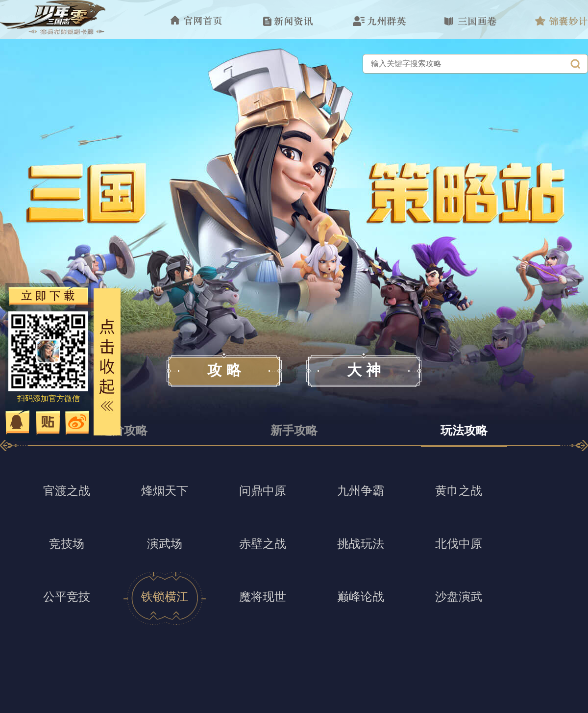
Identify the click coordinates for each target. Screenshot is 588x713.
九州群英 (379, 21)
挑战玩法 (361, 544)
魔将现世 (263, 597)
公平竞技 (67, 597)
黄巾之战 (459, 491)
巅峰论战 (361, 597)
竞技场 (67, 544)
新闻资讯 (288, 21)
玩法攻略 (464, 430)
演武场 (165, 544)
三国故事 (470, 21)
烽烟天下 (165, 491)
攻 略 (224, 370)
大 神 (364, 370)
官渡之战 (67, 491)
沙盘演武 (459, 597)
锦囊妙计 (562, 21)
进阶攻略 (124, 430)
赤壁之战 (263, 544)
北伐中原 (459, 544)
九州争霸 (361, 491)
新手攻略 (294, 430)
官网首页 (197, 21)
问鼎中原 (263, 491)
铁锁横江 (165, 597)
